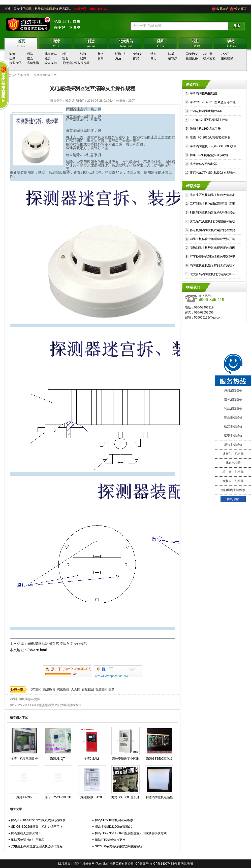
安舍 (65, 58)
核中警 (208, 54)
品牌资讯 (33, 63)
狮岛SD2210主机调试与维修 (114, 820)
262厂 (225, 54)
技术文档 (209, 58)
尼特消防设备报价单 (76, 63)
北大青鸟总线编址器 (203, 164)
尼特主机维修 (233, 445)
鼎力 (153, 58)
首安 (136, 58)
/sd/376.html (37, 650)
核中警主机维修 (233, 472)
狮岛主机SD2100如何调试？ (114, 827)
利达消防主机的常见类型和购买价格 (212, 213)
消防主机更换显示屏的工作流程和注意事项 (212, 266)
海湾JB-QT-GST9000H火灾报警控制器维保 (58, 760)
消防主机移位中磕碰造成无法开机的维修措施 (212, 240)
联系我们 (193, 287)
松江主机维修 (233, 427)
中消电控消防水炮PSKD (206, 111)
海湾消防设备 (233, 390)
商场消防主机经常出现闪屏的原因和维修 (212, 248)
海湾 (12, 54)
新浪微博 (49, 689)
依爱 (30, 58)
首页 (36, 75)
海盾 (118, 58)
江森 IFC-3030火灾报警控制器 (210, 137)
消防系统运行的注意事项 (28, 840)
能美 (48, 58)
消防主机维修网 (84, 864)
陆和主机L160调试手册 (205, 129)
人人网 (76, 689)
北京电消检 (233, 463)
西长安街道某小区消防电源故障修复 (126, 760)
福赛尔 (173, 58)
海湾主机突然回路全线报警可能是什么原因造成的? (24, 760)
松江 (65, 54)
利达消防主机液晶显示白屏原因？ (159, 798)
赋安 (153, 54)
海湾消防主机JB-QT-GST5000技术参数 (213, 147)
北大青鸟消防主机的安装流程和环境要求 (212, 275)
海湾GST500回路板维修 (159, 760)
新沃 (101, 54)
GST (56, 43)
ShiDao (231, 43)
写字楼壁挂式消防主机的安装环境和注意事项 (212, 257)
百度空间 (101, 689)
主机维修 (227, 58)
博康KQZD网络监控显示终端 (209, 155)
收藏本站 (223, 9)
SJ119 (196, 43)
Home (21, 43)
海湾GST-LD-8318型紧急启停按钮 (213, 102)
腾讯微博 (63, 689)
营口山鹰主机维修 (233, 490)
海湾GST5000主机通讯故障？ (125, 798)
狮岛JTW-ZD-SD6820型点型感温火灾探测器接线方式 (46, 705)
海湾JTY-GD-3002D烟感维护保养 (58, 798)
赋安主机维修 (233, 436)
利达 (30, 54)
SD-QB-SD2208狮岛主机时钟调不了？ (37, 827)
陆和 (83, 54)
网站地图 (187, 864)
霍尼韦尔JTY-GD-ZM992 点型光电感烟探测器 (213, 173)
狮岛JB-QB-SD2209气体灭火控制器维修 (38, 820)
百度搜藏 (88, 689)
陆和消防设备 (233, 399)
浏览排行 (193, 84)
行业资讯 (15, 63)
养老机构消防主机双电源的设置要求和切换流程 (212, 231)
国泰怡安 (192, 54)
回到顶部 (233, 499)
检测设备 (192, 58)
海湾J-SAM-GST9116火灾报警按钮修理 (92, 760)
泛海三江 (121, 54)
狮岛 (101, 58)
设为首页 (240, 9)
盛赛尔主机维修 (233, 454)
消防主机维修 (35, 9)
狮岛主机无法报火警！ (26, 833)
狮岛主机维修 (233, 418)
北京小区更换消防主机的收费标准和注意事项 (212, 196)
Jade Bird (126, 43)
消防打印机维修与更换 (25, 699)
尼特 (83, 58)
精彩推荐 (193, 186)
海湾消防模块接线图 (203, 93)
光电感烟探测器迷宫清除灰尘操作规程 (37, 846)
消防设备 (53, 9)
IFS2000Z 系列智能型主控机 (209, 120)
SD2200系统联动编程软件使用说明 (119, 846)
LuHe (161, 43)
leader (91, 43)
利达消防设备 (233, 408)
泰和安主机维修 (233, 481)
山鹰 (12, 58)
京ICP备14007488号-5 (165, 864)
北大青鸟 (51, 54)
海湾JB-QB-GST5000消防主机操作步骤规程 (24, 798)
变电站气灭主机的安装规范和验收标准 (212, 222)
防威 (171, 54)
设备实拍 (51, 63)
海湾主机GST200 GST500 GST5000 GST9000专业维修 (92, 798)
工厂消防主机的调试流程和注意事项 (212, 204)
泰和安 (137, 54)
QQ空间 (36, 689)
